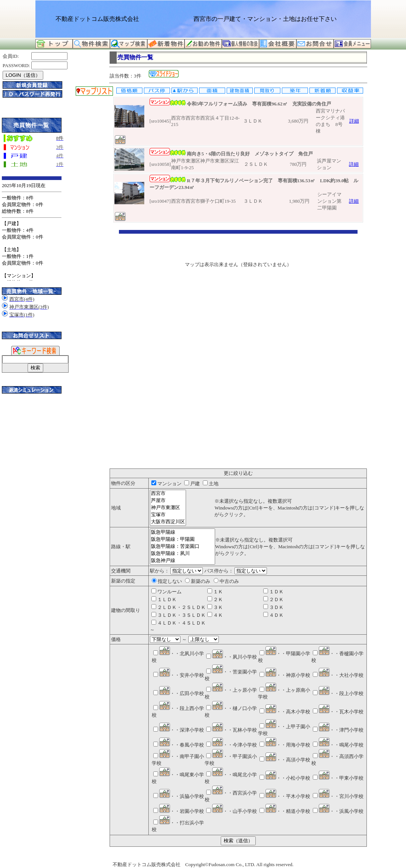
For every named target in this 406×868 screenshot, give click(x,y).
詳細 (354, 121)
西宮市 (168, 494)
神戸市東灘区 (168, 508)
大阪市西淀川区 (168, 522)
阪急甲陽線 (182, 532)
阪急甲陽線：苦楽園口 (182, 547)
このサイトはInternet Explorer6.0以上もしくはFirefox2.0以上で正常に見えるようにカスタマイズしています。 (32, 228)
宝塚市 (168, 515)
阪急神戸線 (182, 561)
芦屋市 (168, 501)
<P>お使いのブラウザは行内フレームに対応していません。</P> (238, 349)
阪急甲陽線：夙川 (182, 554)
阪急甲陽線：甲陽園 (182, 539)
